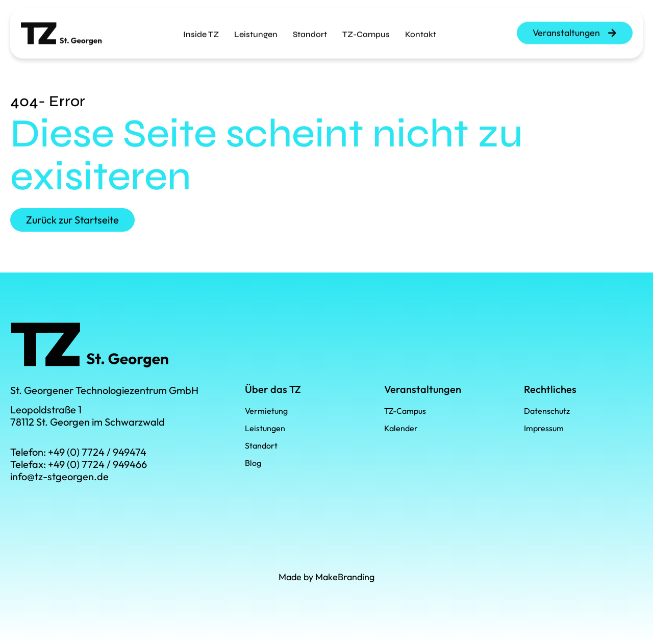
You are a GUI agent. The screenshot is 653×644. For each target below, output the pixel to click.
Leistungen (256, 29)
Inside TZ (201, 29)
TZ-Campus (366, 29)
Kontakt (421, 29)
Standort (310, 29)
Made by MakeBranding (326, 577)
